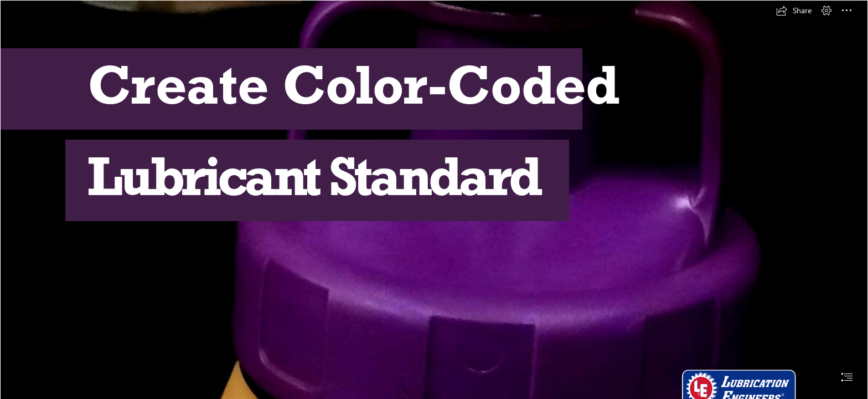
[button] (794, 11)
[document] (434, 199)
